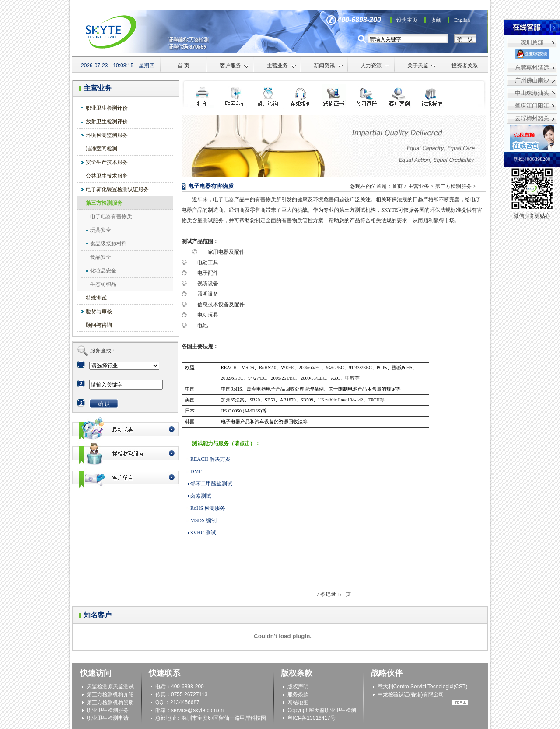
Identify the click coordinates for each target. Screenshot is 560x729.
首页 (397, 186)
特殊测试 (96, 298)
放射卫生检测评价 (107, 122)
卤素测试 (201, 496)
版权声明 (298, 687)
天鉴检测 (97, 687)
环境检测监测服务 (107, 135)
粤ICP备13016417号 (311, 718)
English (462, 20)
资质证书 (334, 96)
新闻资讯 (328, 66)
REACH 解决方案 (210, 459)
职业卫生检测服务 (108, 710)
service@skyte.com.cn (197, 710)
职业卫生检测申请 (108, 718)
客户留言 (126, 477)
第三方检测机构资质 (110, 702)
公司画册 (366, 96)
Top (460, 703)
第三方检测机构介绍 (110, 694)
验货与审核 (99, 311)
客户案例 (399, 96)
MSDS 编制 (203, 520)
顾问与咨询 (99, 325)
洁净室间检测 (101, 149)
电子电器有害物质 (111, 216)
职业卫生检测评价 (107, 108)
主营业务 (282, 66)
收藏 (436, 20)
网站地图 (298, 702)
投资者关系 (465, 66)
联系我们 (235, 96)
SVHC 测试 (203, 533)
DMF (196, 471)
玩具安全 (101, 230)
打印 (202, 96)
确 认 (465, 39)
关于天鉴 (422, 66)
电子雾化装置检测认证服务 (117, 189)
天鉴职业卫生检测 (335, 710)
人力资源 (375, 66)
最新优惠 (126, 429)
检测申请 (268, 96)
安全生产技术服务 (107, 162)
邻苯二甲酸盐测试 (211, 484)
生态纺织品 (103, 284)
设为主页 (407, 20)
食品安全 (101, 257)
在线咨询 (301, 96)
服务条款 (298, 694)
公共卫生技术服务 (107, 176)
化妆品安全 (103, 271)
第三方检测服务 (104, 203)
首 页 (184, 66)
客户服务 (235, 66)
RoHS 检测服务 (208, 508)
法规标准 (432, 96)
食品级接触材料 (108, 244)
